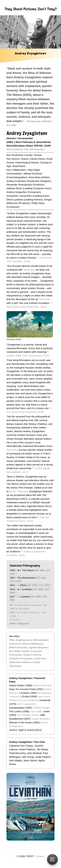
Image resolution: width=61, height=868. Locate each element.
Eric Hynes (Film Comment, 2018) (25, 412)
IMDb (13, 624)
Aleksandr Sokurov (20, 662)
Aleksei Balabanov (32, 644)
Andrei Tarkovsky (18, 491)
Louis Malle (36, 711)
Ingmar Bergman (38, 647)
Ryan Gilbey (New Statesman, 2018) (27, 307)
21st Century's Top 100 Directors (26, 149)
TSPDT (16, 620)
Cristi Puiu (40, 658)
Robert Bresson (18, 647)
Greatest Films (22, 605)
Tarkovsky (29, 270)
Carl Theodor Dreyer (28, 715)
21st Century (22, 612)
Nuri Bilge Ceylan (19, 651)
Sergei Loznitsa (32, 655)
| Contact (39, 856)
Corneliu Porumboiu (21, 658)
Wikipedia (24, 624)
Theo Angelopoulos (20, 640)
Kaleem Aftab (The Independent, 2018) (28, 356)
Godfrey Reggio (41, 708)
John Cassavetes (26, 704)
